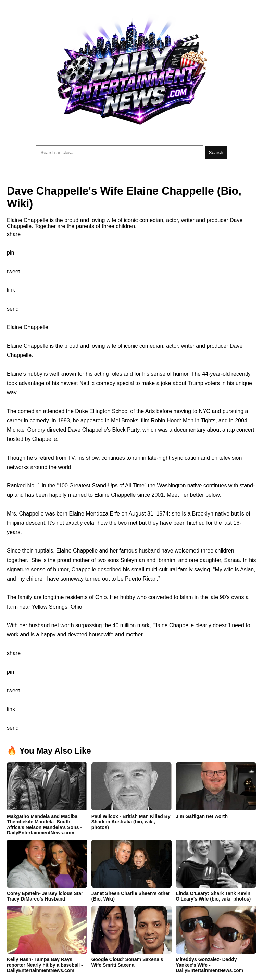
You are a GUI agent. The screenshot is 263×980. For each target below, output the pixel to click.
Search (216, 153)
